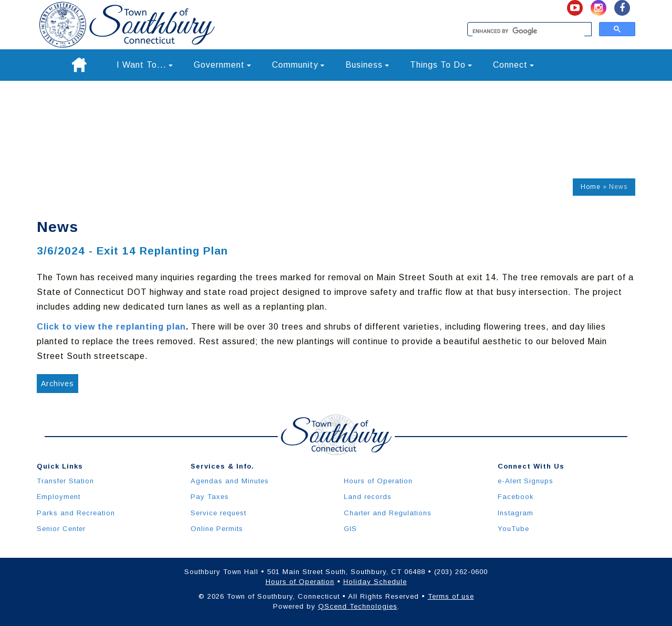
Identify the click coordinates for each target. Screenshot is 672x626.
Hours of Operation (378, 481)
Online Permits (217, 529)
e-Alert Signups (526, 481)
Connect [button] (513, 65)
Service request (218, 513)
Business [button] (367, 65)
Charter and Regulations (388, 513)
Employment (59, 497)
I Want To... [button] (145, 65)
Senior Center (61, 529)
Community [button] (298, 65)
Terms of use (451, 596)
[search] (528, 31)
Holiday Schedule (375, 582)
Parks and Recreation (76, 513)
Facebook (516, 497)
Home (591, 187)
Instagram (516, 513)
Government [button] (222, 65)
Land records (368, 497)
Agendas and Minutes (230, 481)
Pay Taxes (210, 497)
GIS (350, 529)
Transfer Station (65, 481)
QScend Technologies (358, 606)
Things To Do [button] (441, 65)
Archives (57, 384)
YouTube (513, 529)
